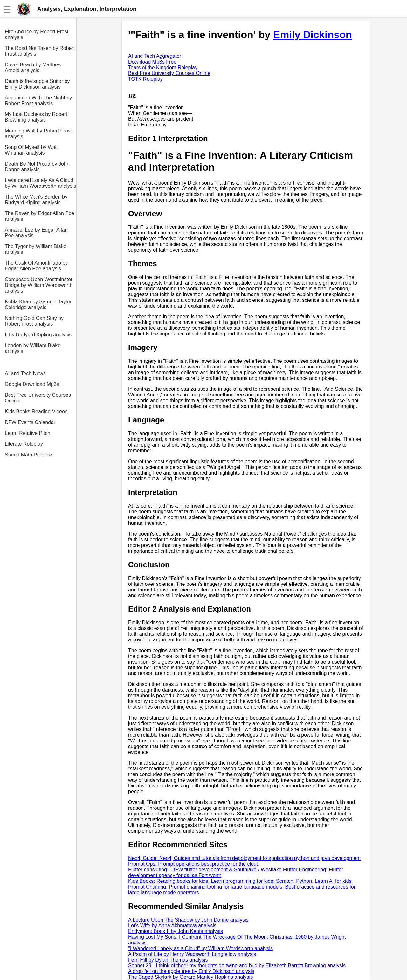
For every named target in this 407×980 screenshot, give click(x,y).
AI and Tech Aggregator (155, 56)
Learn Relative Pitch (28, 433)
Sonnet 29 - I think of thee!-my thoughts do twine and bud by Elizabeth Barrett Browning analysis (237, 966)
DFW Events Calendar (30, 422)
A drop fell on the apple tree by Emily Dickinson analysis (191, 971)
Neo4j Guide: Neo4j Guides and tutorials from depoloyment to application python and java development (244, 858)
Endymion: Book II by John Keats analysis (176, 931)
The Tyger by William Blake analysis (36, 249)
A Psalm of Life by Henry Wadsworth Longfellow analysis (192, 954)
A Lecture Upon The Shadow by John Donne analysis (188, 920)
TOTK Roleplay (145, 79)
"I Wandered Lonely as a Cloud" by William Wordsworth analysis (200, 948)
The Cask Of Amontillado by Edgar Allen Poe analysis (36, 266)
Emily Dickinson (312, 35)
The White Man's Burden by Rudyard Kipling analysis (36, 200)
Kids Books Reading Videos (36, 412)
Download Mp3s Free (152, 62)
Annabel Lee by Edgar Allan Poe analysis (36, 233)
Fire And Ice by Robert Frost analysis (37, 34)
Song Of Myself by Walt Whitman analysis (31, 150)
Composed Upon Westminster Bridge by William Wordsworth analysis (39, 285)
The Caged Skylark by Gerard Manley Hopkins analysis (190, 977)
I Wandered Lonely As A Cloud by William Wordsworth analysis (41, 183)
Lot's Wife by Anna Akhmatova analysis (172, 926)
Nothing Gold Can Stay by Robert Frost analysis (34, 321)
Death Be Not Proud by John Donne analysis (37, 167)
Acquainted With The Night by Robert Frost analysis (38, 101)
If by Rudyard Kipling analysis (38, 335)
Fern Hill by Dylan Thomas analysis (168, 960)
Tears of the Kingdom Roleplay (163, 68)
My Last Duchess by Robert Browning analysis (36, 117)
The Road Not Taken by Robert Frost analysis (40, 51)
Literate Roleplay (24, 444)
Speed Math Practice (28, 455)
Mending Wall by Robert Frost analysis (38, 134)
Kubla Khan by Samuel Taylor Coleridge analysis (38, 304)
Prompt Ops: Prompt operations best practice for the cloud (194, 864)
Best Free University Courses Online (38, 398)
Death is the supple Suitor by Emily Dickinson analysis (37, 84)
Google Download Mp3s (32, 384)
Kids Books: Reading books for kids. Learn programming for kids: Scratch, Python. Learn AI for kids (240, 881)
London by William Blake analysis (33, 348)
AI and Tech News (25, 373)
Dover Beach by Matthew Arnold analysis (33, 68)
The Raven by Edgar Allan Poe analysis (40, 216)
